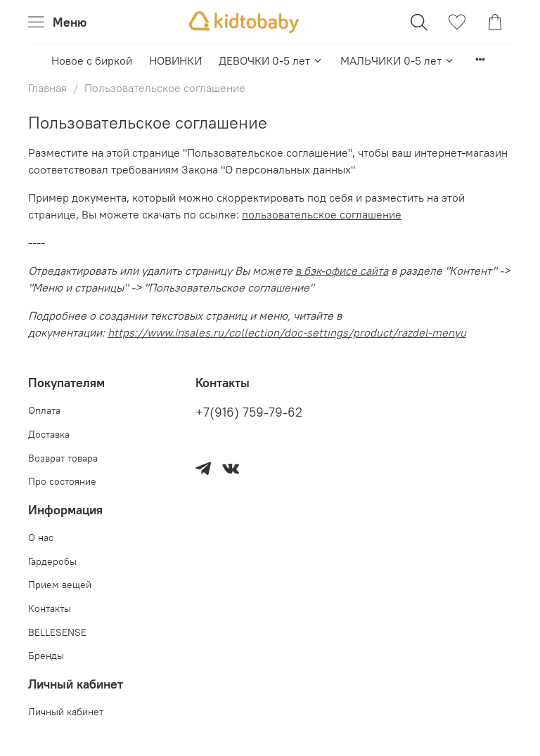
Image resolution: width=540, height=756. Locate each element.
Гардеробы (52, 561)
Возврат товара (63, 458)
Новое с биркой (92, 60)
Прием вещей (60, 585)
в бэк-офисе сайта (342, 271)
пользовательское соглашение (322, 214)
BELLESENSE (57, 632)
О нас (41, 537)
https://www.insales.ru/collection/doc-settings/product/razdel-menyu (287, 332)
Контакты (50, 608)
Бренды (46, 656)
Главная (47, 88)
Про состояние (62, 481)
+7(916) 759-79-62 (249, 412)
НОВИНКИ (175, 60)
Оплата (44, 410)
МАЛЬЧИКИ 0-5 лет (398, 60)
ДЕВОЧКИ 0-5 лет (271, 60)
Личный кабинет (66, 712)
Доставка (49, 434)
